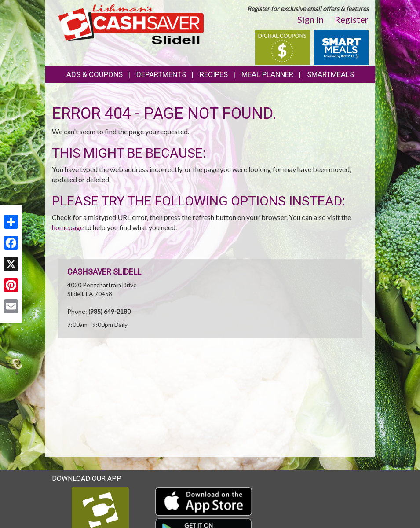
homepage (68, 227)
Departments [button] (161, 74)
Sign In (310, 19)
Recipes (214, 74)
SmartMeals (331, 74)
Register (352, 19)
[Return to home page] (131, 24)
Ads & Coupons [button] (95, 74)
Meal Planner (267, 74)
